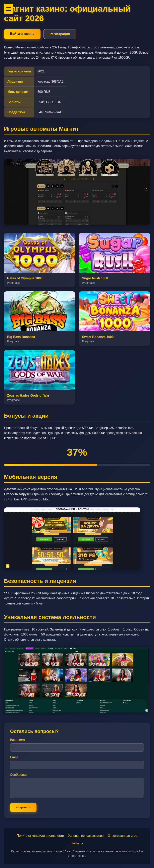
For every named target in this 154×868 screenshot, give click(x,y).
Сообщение (19, 775)
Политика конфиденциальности (40, 836)
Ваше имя (17, 740)
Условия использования (86, 836)
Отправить (23, 807)
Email (14, 757)
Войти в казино (22, 34)
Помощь (77, 843)
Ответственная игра (123, 836)
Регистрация (60, 34)
